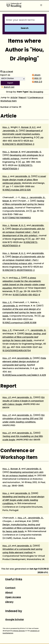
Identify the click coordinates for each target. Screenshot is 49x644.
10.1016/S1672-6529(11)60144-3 (18, 144)
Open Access (13, 597)
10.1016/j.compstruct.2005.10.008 (19, 323)
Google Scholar (15, 620)
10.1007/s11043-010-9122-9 (26, 295)
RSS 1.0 (36, 79)
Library (9, 602)
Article (14, 98)
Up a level (7, 72)
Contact (10, 588)
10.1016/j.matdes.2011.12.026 (17, 190)
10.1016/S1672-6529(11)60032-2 (19, 270)
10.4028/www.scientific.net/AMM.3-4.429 (24, 375)
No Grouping (36, 92)
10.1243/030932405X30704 (17, 351)
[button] (10, 83)
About (9, 593)
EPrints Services (19, 631)
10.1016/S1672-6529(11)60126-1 (18, 167)
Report (23, 98)
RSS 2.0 (37, 82)
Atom (36, 75)
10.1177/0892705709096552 (17, 218)
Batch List (7, 87)
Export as (5, 75)
